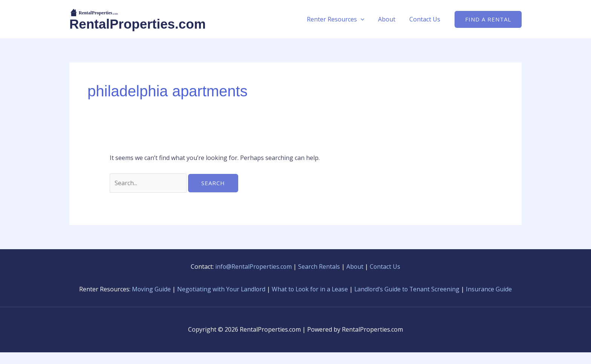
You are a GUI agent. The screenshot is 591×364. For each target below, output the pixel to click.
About (389, 19)
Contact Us (426, 19)
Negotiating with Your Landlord (228, 289)
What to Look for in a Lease (319, 289)
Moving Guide (158, 289)
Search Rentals (319, 267)
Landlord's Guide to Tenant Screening (418, 289)
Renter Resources (340, 19)
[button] (365, 19)
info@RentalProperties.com (253, 267)
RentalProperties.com (138, 24)
